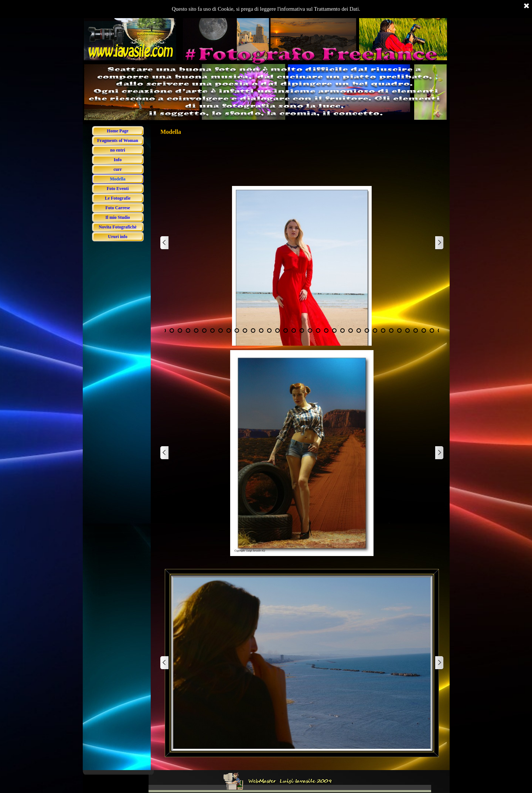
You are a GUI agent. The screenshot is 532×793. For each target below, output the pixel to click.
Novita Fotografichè (117, 227)
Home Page (117, 131)
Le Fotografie (118, 198)
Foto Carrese (118, 208)
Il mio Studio (118, 217)
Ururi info (117, 237)
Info (118, 160)
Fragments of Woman (118, 140)
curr (118, 169)
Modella (118, 179)
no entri (117, 150)
